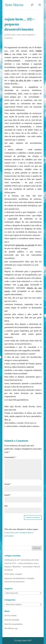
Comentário (10, 457)
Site (6, 506)
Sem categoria (28, 35)
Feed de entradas (12, 620)
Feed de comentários (13, 624)
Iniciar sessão (10, 616)
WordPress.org (11, 628)
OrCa (9, 35)
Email (8, 495)
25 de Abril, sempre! (13, 574)
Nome (8, 484)
